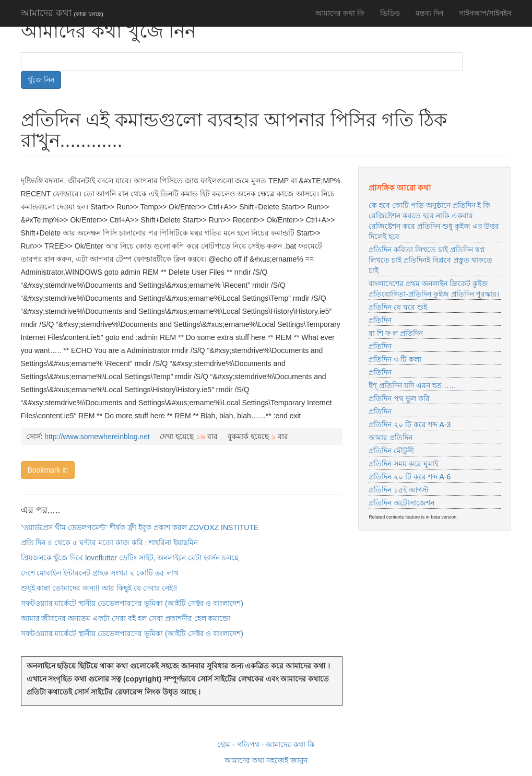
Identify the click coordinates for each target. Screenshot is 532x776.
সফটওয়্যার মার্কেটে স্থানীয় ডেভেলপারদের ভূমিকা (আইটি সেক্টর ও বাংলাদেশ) (132, 603)
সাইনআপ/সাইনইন (485, 13)
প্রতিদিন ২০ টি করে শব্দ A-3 (410, 425)
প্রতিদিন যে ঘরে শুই (398, 307)
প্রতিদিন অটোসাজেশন (401, 503)
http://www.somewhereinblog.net (97, 437)
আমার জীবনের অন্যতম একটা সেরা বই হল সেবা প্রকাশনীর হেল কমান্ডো (126, 618)
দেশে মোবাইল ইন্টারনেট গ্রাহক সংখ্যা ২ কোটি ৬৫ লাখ (100, 573)
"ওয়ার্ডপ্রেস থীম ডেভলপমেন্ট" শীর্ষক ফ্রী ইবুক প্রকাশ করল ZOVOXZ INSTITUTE (140, 527)
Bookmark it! (48, 470)
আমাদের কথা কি (340, 13)
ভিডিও (390, 13)
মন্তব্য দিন (429, 13)
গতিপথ (248, 745)
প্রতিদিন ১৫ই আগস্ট (399, 490)
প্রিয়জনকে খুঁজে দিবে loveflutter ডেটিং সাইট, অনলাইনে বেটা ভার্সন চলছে (130, 558)
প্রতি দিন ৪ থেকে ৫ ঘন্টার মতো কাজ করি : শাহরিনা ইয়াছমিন (110, 543)
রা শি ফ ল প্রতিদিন (396, 333)
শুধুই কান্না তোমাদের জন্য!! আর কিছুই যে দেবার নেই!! (99, 588)
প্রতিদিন (380, 320)
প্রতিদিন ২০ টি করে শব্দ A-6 (410, 477)
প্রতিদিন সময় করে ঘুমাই (403, 464)
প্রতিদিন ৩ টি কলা (395, 359)
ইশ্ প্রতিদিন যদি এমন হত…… (412, 385)
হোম (224, 745)
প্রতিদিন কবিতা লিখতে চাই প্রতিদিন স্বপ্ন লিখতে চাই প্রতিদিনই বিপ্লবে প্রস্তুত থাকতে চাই (430, 260)
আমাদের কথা (62, 13)
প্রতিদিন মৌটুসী (391, 451)
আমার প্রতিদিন (391, 438)
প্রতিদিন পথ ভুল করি (399, 398)
